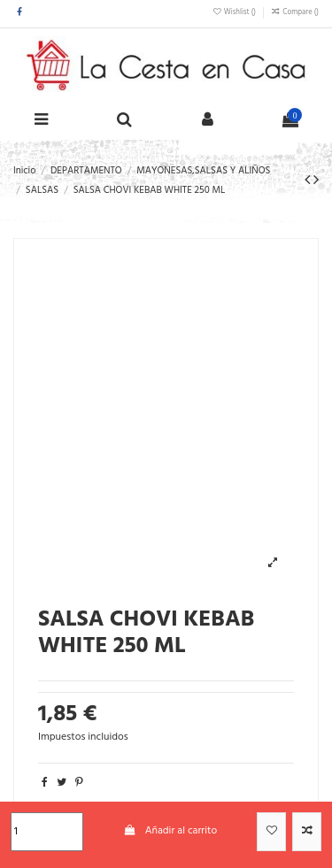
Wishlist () (235, 12)
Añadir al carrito (170, 831)
